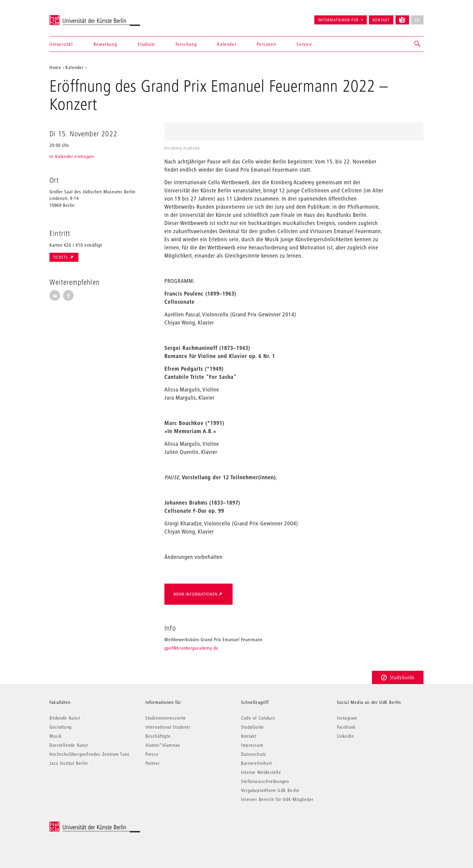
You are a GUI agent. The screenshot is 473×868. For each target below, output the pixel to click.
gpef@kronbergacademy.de (191, 648)
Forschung (186, 44)
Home (55, 67)
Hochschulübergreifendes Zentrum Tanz (89, 754)
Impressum (252, 745)
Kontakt (381, 20)
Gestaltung (60, 727)
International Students (168, 727)
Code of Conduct (258, 718)
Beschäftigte (158, 736)
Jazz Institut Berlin (69, 763)
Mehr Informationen (196, 594)
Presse (152, 754)
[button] (417, 44)
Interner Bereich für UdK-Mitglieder (277, 799)
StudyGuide (398, 677)
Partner (152, 763)
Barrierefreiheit (256, 763)
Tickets (61, 257)
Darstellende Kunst (69, 745)
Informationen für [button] (338, 20)
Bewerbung (105, 44)
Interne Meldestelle (261, 772)
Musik (56, 736)
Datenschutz (254, 754)
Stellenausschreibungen (265, 781)
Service (304, 44)
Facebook (346, 727)
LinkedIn (346, 736)
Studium (146, 44)
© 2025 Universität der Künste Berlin (81, 825)
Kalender (227, 44)
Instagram (347, 718)
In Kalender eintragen (72, 156)
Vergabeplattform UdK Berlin (270, 790)
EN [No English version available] (417, 20)
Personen (266, 44)
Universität (61, 44)
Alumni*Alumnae (163, 745)
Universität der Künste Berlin (73, 17)
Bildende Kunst (65, 718)
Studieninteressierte (166, 718)
